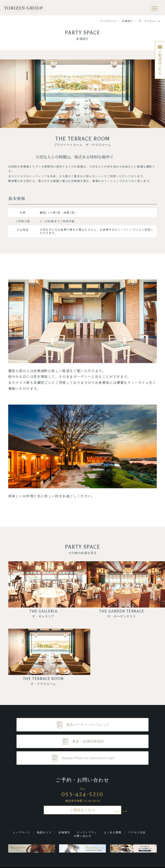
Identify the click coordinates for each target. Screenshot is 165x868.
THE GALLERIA (43, 614)
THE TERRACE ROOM (43, 681)
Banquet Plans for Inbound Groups (88, 758)
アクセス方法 (137, 832)
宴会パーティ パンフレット (88, 725)
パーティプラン (87, 832)
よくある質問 (112, 832)
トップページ (21, 832)
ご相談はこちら (82, 810)
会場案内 (64, 832)
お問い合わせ (82, 836)
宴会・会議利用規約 (88, 741)
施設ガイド (44, 832)
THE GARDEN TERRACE (122, 614)
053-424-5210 (82, 794)
